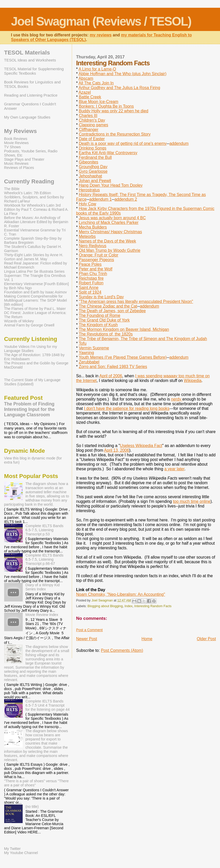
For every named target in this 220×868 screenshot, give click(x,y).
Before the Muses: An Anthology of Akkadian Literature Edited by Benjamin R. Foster (36, 222)
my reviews (101, 35)
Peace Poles (90, 264)
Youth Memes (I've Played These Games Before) (123, 357)
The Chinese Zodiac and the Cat (108, 306)
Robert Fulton (91, 283)
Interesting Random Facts (153, 606)
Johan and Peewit (95, 181)
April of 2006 (111, 376)
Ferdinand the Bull (95, 157)
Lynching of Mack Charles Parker (109, 222)
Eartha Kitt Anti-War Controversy (108, 153)
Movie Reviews (16, 143)
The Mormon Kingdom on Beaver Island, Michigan (124, 329)
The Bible (12, 189)
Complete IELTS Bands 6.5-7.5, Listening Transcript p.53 (44, 530)
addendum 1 (100, 199)
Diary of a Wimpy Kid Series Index (42, 587)
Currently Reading (29, 181)
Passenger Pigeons (96, 260)
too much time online (192, 501)
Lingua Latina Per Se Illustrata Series (34, 271)
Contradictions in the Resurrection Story (115, 134)
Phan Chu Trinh (93, 274)
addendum (179, 143)
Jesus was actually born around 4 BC (112, 218)
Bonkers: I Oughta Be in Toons (106, 106)
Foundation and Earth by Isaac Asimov (36, 292)
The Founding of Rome (100, 315)
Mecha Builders (93, 227)
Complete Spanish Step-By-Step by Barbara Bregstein (33, 240)
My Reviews (21, 131)
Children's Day (92, 120)
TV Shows (13, 147)
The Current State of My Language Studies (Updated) (32, 382)
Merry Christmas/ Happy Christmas (110, 232)
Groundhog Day (93, 167)
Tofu (83, 343)
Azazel (85, 92)
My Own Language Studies (27, 117)
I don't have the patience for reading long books (127, 408)
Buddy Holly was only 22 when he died (113, 111)
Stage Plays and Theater (24, 159)
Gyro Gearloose (93, 171)
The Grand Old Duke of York (104, 320)
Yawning (86, 353)
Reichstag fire (91, 278)
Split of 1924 (90, 292)
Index (128, 606)
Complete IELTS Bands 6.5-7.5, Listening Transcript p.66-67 (44, 559)
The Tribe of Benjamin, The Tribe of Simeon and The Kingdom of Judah (143, 339)
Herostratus (89, 190)
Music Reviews (16, 163)
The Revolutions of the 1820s (106, 334)
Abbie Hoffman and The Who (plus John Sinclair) (122, 74)
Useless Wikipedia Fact (141, 446)
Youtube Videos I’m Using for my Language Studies (31, 349)
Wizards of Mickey (19, 321)
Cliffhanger (89, 130)
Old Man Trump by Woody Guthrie (109, 250)
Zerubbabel (89, 362)
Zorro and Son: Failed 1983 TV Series (113, 367)
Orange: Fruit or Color (99, 255)
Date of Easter (92, 139)
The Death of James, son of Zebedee (112, 311)
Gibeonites (88, 162)
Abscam (86, 78)
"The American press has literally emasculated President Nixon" (136, 302)
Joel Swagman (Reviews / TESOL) (101, 21)
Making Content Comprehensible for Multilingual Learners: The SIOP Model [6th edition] (36, 300)
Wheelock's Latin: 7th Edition (28, 193)
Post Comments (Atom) (122, 650)
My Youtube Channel (21, 853)
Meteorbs (87, 236)
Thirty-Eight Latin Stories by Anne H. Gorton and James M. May (34, 257)
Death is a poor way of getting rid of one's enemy (123, 143)
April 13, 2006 (117, 450)
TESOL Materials (27, 53)
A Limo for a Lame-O (97, 69)
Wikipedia (193, 381)
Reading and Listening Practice (31, 95)
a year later (174, 469)
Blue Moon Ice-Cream (99, 102)
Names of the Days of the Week (107, 241)
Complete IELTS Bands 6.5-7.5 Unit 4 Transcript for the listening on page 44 (47, 705)
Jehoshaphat (90, 176)
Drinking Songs (93, 148)
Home (147, 639)
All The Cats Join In (96, 83)
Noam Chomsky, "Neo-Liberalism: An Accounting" (121, 594)
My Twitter (12, 849)
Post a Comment (89, 630)
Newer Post (87, 639)
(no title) (32, 807)
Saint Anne (89, 288)
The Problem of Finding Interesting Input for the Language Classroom (29, 409)
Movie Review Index (42, 615)
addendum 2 (126, 199)
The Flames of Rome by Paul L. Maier (35, 309)
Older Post (206, 639)
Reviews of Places (19, 168)
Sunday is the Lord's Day (101, 297)
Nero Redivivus (93, 246)
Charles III (88, 116)
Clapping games (93, 125)
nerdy (177, 399)
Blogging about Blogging (105, 606)
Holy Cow (87, 204)
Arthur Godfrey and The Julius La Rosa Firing (119, 88)
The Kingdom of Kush (98, 325)
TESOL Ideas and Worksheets (30, 60)
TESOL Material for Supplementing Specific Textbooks (34, 71)
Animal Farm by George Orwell (29, 325)
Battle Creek (90, 97)
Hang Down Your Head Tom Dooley (111, 185)
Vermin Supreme (94, 348)
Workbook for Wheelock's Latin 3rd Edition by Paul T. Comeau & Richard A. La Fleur (36, 209)
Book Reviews (16, 139)
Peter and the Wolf (96, 269)
